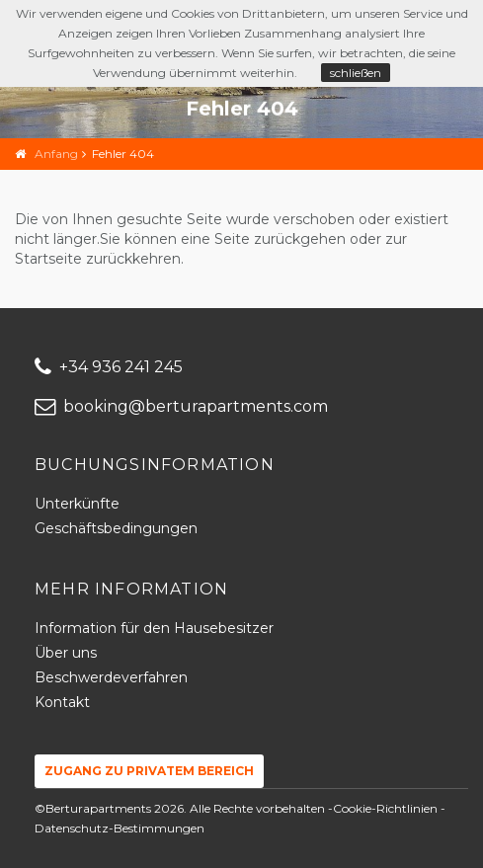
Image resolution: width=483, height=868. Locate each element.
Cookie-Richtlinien (385, 808)
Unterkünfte (77, 504)
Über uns (66, 653)
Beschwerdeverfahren (111, 677)
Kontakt (62, 702)
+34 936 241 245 (109, 367)
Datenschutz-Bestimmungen (120, 828)
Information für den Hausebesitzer (154, 628)
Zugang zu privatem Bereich (149, 771)
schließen (356, 73)
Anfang (56, 154)
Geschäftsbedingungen (116, 528)
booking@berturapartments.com (181, 406)
